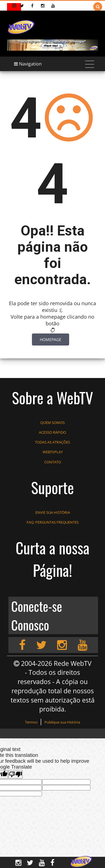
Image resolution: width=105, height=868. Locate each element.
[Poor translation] (15, 774)
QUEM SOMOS (53, 423)
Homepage (51, 340)
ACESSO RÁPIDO (53, 432)
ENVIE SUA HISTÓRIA (53, 512)
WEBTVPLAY (53, 452)
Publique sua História (62, 722)
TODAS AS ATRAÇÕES (53, 442)
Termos (31, 722)
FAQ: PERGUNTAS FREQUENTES (53, 522)
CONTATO (53, 462)
